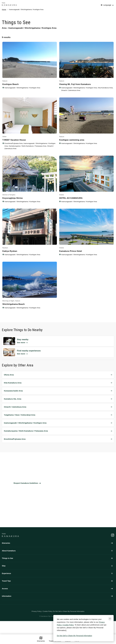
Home (4, 9)
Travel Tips (57, 581)
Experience (57, 573)
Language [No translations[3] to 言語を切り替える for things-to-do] (107, 5)
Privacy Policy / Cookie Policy (42, 611)
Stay (57, 566)
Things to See (57, 558)
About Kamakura (57, 551)
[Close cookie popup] (110, 619)
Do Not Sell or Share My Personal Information (74, 636)
